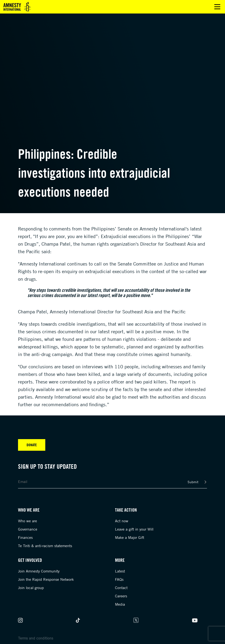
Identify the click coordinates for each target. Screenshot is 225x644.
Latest (120, 571)
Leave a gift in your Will (134, 529)
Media (120, 604)
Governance (28, 529)
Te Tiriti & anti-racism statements (45, 546)
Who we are (28, 521)
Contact (121, 588)
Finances (25, 537)
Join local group (31, 588)
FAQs (119, 579)
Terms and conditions (36, 638)
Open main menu (217, 7)
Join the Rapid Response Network (46, 579)
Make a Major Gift (130, 537)
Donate (32, 445)
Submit (193, 482)
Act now (122, 521)
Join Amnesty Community (39, 571)
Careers (121, 596)
